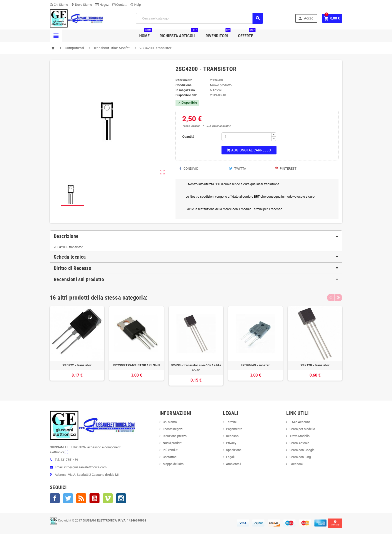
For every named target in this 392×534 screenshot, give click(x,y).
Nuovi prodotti (172, 443)
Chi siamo (170, 422)
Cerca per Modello (302, 429)
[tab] (196, 236)
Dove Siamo (81, 5)
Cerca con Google (302, 450)
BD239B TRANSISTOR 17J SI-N (137, 365)
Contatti (120, 5)
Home (146, 34)
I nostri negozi (173, 429)
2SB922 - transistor (77, 365)
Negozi (102, 5)
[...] (66, 452)
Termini (231, 422)
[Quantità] (246, 137)
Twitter (68, 498)
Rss (81, 498)
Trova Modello (299, 436)
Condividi (189, 169)
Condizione (183, 85)
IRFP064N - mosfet (255, 365)
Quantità (188, 137)
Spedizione (234, 450)
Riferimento (184, 80)
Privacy (231, 443)
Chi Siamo (59, 5)
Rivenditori (218, 34)
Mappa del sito (173, 464)
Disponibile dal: (186, 95)
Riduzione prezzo (175, 436)
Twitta (237, 169)
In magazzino (185, 90)
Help (135, 5)
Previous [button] (331, 298)
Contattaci (170, 457)
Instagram (121, 498)
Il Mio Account (300, 422)
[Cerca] (199, 18)
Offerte (247, 34)
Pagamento (234, 429)
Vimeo (108, 498)
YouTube (94, 498)
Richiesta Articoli (179, 34)
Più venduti (170, 450)
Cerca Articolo (299, 443)
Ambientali (233, 464)
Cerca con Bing (300, 457)
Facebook (55, 498)
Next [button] (338, 298)
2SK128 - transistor (315, 365)
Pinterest (286, 169)
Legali (230, 457)
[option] (77, 346)
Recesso (232, 436)
